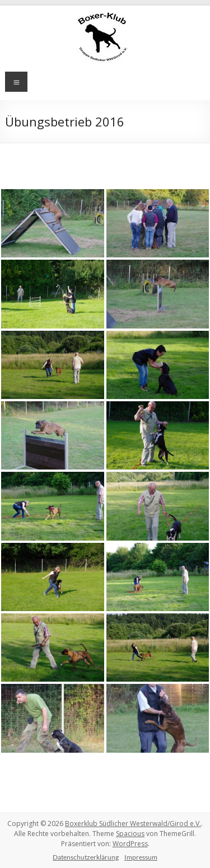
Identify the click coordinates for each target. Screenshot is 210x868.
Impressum (141, 857)
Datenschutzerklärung (86, 857)
